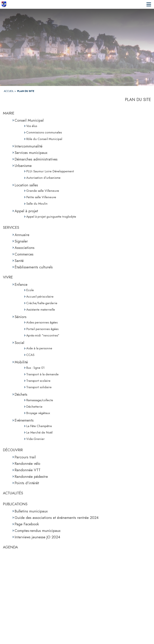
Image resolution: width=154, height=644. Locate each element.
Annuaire (22, 235)
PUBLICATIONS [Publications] (15, 504)
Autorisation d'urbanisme (43, 178)
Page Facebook (27, 524)
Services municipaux (31, 153)
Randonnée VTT (27, 470)
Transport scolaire (38, 381)
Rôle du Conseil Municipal (44, 139)
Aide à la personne (39, 348)
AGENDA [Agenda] (10, 547)
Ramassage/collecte (40, 400)
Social (19, 343)
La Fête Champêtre (39, 426)
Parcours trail (25, 457)
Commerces (24, 254)
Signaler (21, 241)
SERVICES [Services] (11, 227)
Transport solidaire (39, 387)
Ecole (30, 290)
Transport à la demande (42, 374)
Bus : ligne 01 (35, 368)
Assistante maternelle (41, 310)
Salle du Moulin (37, 204)
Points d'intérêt (27, 483)
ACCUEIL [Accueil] (9, 91)
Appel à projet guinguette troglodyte (51, 217)
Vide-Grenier (35, 439)
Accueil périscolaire (40, 296)
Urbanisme (23, 166)
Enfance (21, 284)
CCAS (30, 355)
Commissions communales (44, 132)
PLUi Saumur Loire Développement (50, 171)
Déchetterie (34, 407)
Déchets (21, 394)
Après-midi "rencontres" (43, 335)
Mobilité (21, 362)
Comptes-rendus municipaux (38, 531)
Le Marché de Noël (39, 432)
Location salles (26, 185)
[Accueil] (4, 4)
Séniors (20, 317)
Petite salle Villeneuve (41, 197)
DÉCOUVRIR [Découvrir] (13, 450)
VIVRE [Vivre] (8, 277)
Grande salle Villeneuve (43, 191)
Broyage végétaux (38, 413)
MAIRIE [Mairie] (9, 113)
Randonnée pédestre (31, 476)
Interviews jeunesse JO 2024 (37, 537)
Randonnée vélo (27, 463)
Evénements (24, 420)
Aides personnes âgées (42, 322)
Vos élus (32, 126)
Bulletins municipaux (31, 511)
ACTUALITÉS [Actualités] (13, 493)
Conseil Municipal (29, 120)
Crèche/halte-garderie (42, 303)
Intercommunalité (29, 146)
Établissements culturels (34, 267)
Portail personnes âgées (42, 329)
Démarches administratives (36, 159)
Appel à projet (26, 211)
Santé (19, 261)
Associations (24, 248)
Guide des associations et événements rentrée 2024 (57, 518)
